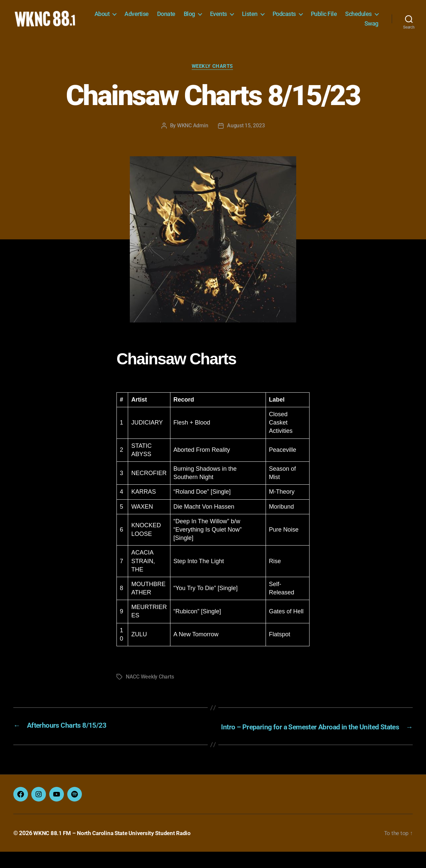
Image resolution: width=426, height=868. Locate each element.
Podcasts (325, 17)
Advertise (178, 17)
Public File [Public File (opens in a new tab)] (365, 17)
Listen (291, 17)
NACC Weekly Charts (150, 685)
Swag (371, 27)
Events (260, 17)
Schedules (336, 27)
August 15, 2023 (246, 133)
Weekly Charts (213, 74)
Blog (231, 17)
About (143, 17)
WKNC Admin (193, 133)
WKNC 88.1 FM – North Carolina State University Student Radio (115, 849)
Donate (208, 17)
